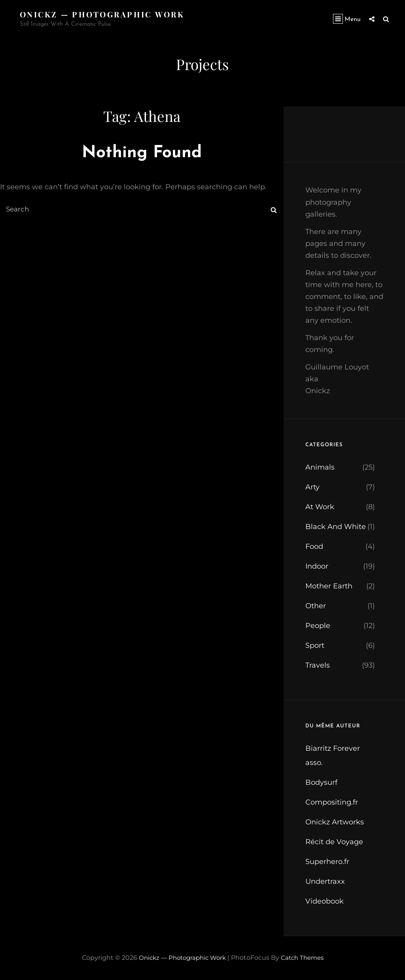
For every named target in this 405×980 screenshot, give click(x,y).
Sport (315, 645)
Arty (312, 487)
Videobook (325, 901)
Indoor (317, 566)
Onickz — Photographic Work (104, 14)
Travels (318, 665)
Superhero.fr (327, 862)
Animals (320, 467)
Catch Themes (305, 958)
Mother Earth (329, 586)
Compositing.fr (332, 802)
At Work (320, 507)
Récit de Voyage (334, 842)
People (318, 626)
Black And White (336, 527)
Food (314, 546)
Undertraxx (325, 881)
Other (316, 606)
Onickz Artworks (335, 822)
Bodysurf (321, 782)
